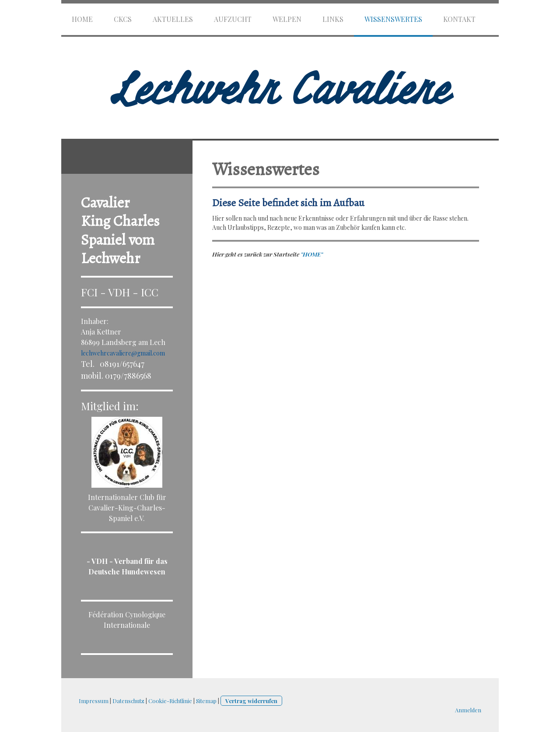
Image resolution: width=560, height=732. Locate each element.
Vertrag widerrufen (251, 701)
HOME (82, 19)
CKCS (123, 19)
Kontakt (459, 19)
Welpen (287, 19)
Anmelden (468, 710)
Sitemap (206, 701)
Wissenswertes (393, 19)
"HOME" (312, 254)
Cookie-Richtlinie (170, 701)
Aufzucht (233, 19)
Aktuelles (173, 19)
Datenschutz (128, 701)
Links (333, 19)
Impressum (94, 701)
